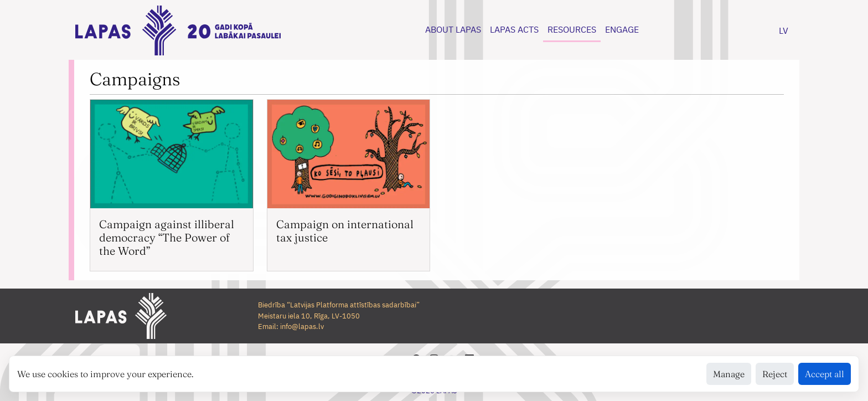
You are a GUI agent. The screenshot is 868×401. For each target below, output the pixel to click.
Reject (775, 374)
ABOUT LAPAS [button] (453, 29)
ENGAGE (622, 29)
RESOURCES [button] (572, 29)
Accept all (825, 374)
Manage (729, 374)
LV (784, 30)
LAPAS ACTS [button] (514, 29)
